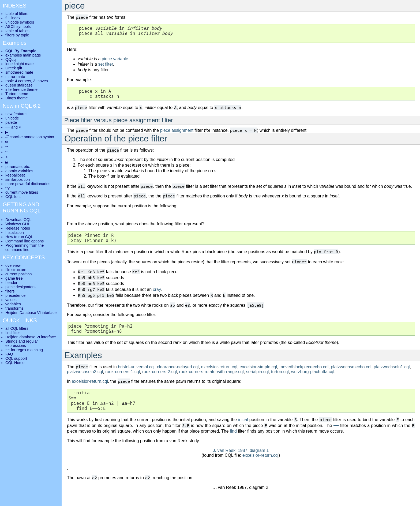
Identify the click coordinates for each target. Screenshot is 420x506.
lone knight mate (20, 64)
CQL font (13, 197)
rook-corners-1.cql (123, 372)
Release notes (18, 228)
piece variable (115, 59)
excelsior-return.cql (219, 367)
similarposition (18, 179)
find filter (13, 333)
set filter (105, 64)
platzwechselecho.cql (351, 367)
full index (13, 18)
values (11, 300)
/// (7, 137)
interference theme (21, 89)
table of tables (17, 31)
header (11, 283)
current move (17, 192)
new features (16, 114)
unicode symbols (20, 22)
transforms (14, 308)
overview (13, 265)
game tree (14, 278)
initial (243, 420)
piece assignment (177, 130)
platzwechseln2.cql (85, 372)
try (7, 188)
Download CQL (18, 220)
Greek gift (14, 68)
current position (18, 274)
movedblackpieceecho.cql (304, 367)
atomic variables (19, 171)
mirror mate (15, 77)
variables (13, 304)
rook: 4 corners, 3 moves (27, 81)
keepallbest (15, 175)
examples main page (23, 55)
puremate (14, 167)
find (233, 431)
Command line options (25, 241)
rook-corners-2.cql (160, 372)
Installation (15, 233)
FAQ (9, 354)
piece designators (20, 287)
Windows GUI (17, 224)
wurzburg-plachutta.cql (313, 372)
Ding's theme (17, 98)
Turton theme (17, 94)
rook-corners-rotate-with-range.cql (211, 372)
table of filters (17, 14)
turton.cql (280, 372)
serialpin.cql (257, 372)
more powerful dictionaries (28, 184)
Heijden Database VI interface (31, 313)
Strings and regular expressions (22, 343)
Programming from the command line (25, 248)
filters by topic (17, 35)
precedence (15, 295)
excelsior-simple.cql (258, 367)
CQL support (16, 358)
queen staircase (19, 85)
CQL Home (15, 363)
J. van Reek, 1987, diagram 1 (241, 450)
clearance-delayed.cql (178, 367)
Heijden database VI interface (31, 337)
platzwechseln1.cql (392, 367)
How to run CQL (19, 237)
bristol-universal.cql (136, 367)
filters (10, 291)
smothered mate (19, 72)
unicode (12, 118)
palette (11, 122)
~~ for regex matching (24, 350)
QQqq (10, 59)
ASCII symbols (18, 27)
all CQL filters (17, 328)
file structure (16, 270)
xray (157, 289)
